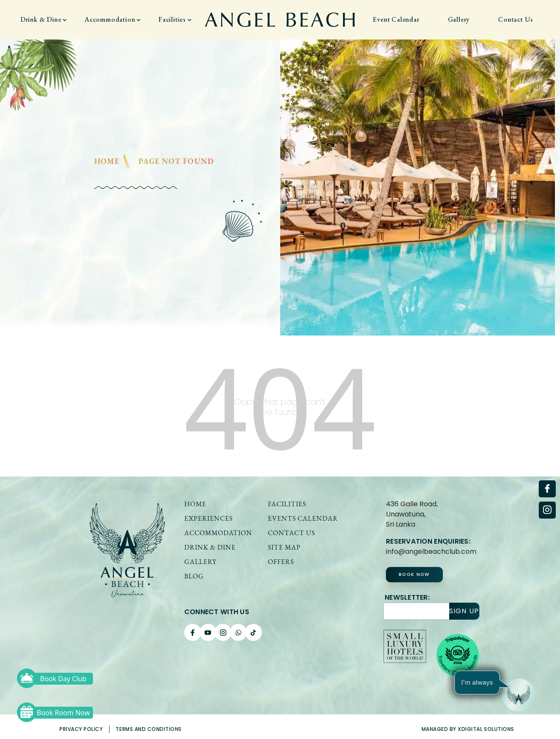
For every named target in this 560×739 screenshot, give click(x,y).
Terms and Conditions (149, 729)
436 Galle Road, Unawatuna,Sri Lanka (412, 514)
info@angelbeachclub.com (431, 551)
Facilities (175, 19)
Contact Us (516, 19)
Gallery (459, 19)
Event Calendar (396, 19)
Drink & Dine (44, 19)
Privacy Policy (81, 729)
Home (107, 161)
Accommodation (113, 19)
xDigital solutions (486, 729)
